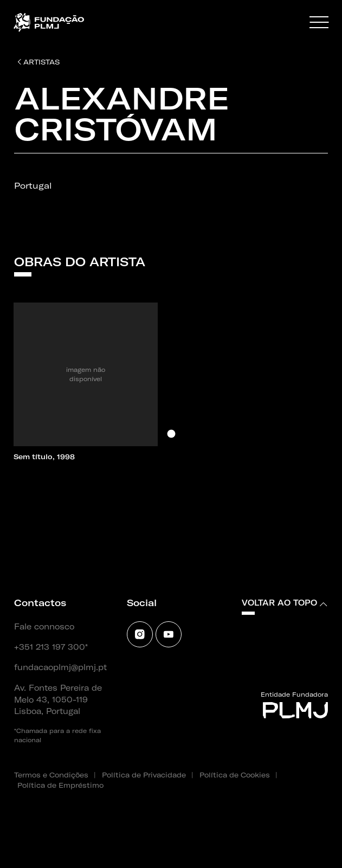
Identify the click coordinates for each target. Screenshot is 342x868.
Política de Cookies (235, 775)
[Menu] (319, 23)
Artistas (38, 62)
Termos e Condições (51, 775)
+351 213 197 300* (51, 647)
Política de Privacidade (144, 775)
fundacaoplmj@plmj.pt (60, 667)
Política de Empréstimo (60, 785)
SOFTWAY (32, 845)
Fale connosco (44, 627)
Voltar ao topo (285, 603)
